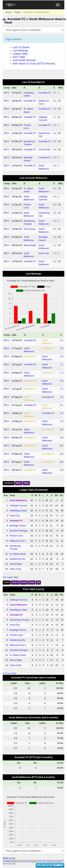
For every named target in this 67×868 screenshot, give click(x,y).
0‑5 (62, 348)
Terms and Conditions (45, 862)
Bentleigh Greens (18, 526)
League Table (20, 54)
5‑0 (55, 150)
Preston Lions (16, 536)
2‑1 (55, 93)
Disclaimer (58, 862)
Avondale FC (45, 93)
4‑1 (55, 133)
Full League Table (10, 577)
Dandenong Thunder (19, 620)
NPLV (6, 93)
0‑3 (55, 197)
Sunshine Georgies (19, 531)
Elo (38, 582)
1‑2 (55, 245)
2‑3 (55, 109)
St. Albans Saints (18, 554)
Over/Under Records (24, 60)
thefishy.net (28, 862)
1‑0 (55, 237)
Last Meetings (20, 50)
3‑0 (55, 221)
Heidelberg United (18, 511)
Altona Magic (30, 245)
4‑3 (62, 413)
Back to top (9, 858)
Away (26, 483)
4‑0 (62, 356)
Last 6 (7, 582)
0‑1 (55, 141)
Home (19, 483)
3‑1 (55, 101)
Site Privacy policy (9, 864)
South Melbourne (18, 500)
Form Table (19, 57)
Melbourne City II (18, 541)
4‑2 (55, 213)
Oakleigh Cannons (18, 506)
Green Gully (44, 150)
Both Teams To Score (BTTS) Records (34, 64)
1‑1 (55, 117)
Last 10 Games (21, 47)
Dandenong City (17, 559)
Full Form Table (9, 673)
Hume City (44, 253)
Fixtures (18, 12)
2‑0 (55, 158)
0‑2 (55, 166)
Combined (9, 483)
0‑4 (55, 189)
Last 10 (15, 582)
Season (9, 12)
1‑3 (62, 373)
